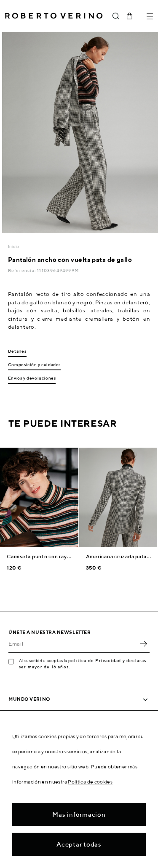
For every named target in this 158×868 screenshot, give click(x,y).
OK (143, 644)
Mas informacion (79, 814)
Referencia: (23, 270)
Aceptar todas (79, 844)
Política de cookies (90, 782)
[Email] (73, 644)
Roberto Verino (54, 16)
